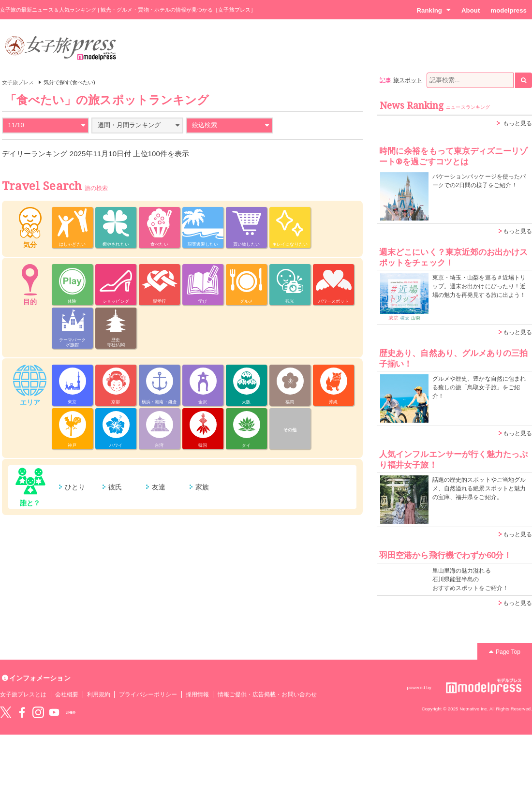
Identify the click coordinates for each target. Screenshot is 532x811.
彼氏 (115, 487)
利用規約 (99, 694)
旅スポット (408, 80)
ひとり (75, 487)
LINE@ (71, 712)
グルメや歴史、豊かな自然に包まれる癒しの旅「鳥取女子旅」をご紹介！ (479, 387)
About (471, 10)
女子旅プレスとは (23, 694)
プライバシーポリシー (148, 694)
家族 (202, 487)
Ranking (434, 10)
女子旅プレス (18, 82)
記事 (385, 80)
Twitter (6, 712)
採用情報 (197, 694)
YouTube (54, 712)
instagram (38, 712)
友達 (159, 487)
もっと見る (517, 123)
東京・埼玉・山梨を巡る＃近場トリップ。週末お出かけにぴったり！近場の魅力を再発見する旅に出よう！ (479, 286)
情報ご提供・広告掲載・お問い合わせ (267, 694)
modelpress (509, 10)
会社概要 (67, 694)
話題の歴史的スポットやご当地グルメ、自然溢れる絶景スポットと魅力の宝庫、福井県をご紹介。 (479, 488)
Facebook (22, 712)
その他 (290, 430)
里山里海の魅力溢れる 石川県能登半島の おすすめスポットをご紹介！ (470, 579)
